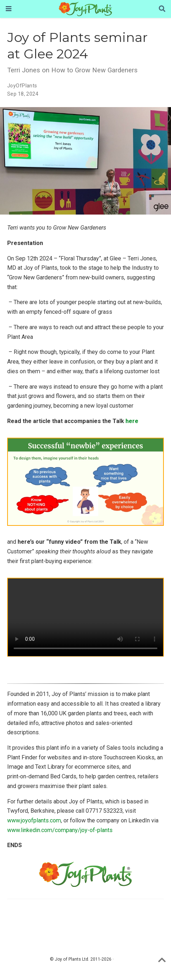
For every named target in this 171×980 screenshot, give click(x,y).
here (132, 421)
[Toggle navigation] (9, 9)
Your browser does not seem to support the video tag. (85, 617)
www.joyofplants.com (34, 820)
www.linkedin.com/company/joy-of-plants (60, 830)
